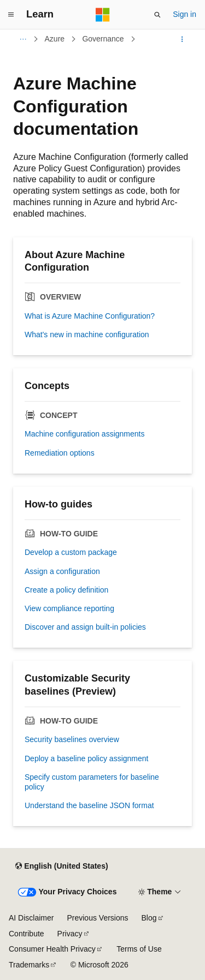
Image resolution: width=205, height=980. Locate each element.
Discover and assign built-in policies (85, 627)
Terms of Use (139, 949)
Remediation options (60, 453)
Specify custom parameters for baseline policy (92, 782)
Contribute (27, 934)
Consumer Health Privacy (52, 949)
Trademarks (29, 965)
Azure (55, 39)
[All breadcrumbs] (23, 39)
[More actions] (182, 39)
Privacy (70, 934)
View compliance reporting (69, 608)
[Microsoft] (103, 15)
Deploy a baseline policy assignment (86, 758)
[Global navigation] (11, 15)
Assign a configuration (62, 571)
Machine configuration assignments (84, 434)
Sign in (184, 14)
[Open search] (157, 15)
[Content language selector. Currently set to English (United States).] (61, 866)
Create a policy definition (66, 590)
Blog (149, 918)
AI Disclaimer (31, 918)
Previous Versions (97, 918)
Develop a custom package (71, 552)
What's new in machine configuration (87, 334)
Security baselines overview (72, 739)
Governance (103, 39)
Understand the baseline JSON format (89, 805)
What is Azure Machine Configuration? (90, 316)
